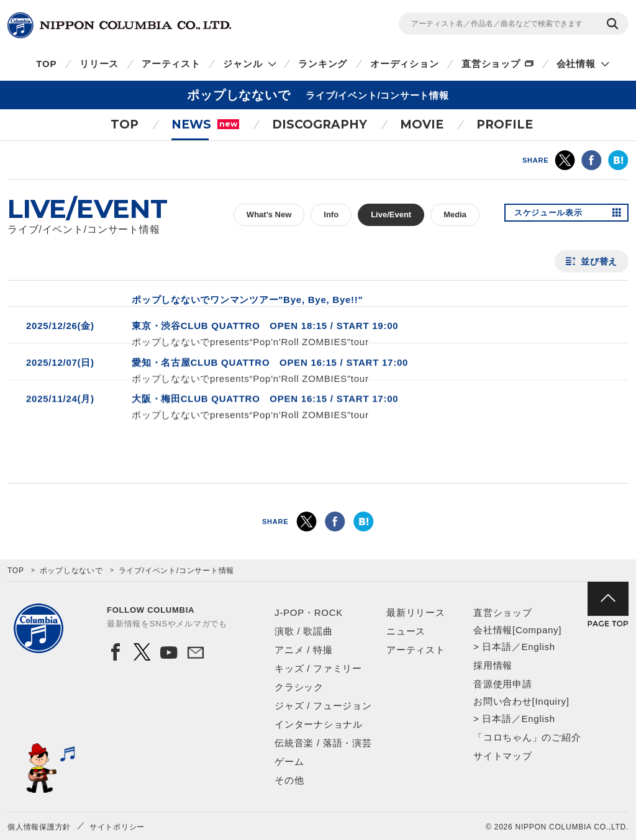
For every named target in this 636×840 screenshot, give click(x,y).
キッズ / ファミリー (318, 668)
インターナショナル (319, 724)
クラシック (299, 687)
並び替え (599, 261)
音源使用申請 (503, 684)
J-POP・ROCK (309, 612)
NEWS (205, 124)
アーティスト (171, 64)
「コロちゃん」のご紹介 (527, 737)
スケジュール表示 (553, 215)
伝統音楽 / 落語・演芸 (323, 743)
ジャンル (243, 64)
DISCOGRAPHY (320, 124)
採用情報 (493, 665)
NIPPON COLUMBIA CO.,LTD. (119, 25)
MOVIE (422, 124)
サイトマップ (503, 756)
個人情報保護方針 (39, 827)
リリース (99, 64)
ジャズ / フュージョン (323, 706)
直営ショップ (491, 64)
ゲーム (289, 761)
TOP (46, 64)
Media (455, 215)
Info (331, 215)
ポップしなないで (71, 571)
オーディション (404, 64)
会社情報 (576, 64)
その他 (289, 780)
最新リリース (416, 612)
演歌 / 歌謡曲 (304, 631)
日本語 (497, 647)
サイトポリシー (117, 827)
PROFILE (505, 124)
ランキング (323, 64)
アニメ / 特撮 (304, 650)
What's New (269, 215)
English (538, 647)
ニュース (406, 631)
